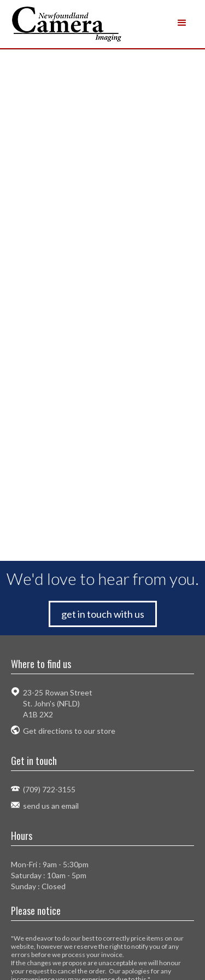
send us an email (51, 806)
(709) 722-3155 (49, 789)
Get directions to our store (69, 731)
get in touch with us (103, 614)
